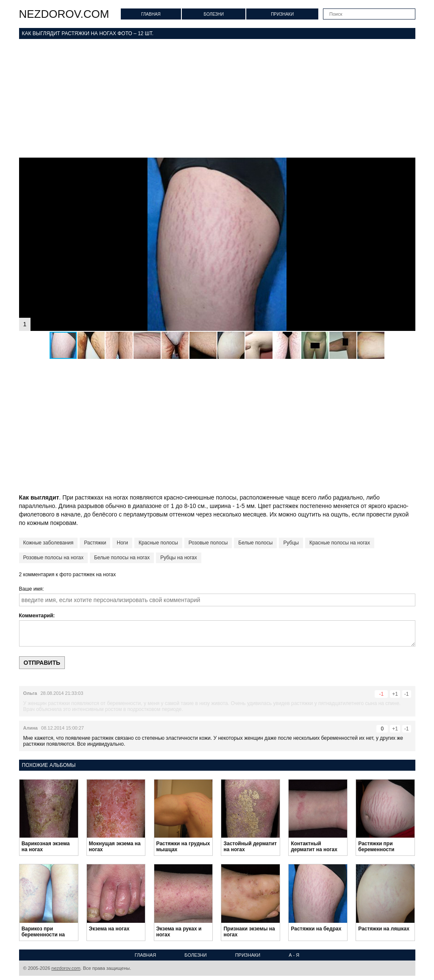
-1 (407, 694)
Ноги (122, 543)
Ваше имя (31, 589)
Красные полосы (158, 543)
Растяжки (95, 543)
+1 (395, 694)
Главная (151, 14)
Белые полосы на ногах (122, 558)
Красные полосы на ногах (340, 543)
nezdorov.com (64, 14)
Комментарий (36, 616)
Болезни (214, 14)
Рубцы (291, 543)
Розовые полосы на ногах (53, 558)
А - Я (294, 955)
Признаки (282, 14)
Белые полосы (255, 543)
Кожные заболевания (49, 543)
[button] (408, 165)
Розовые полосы (208, 543)
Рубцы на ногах (179, 558)
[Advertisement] (217, 98)
